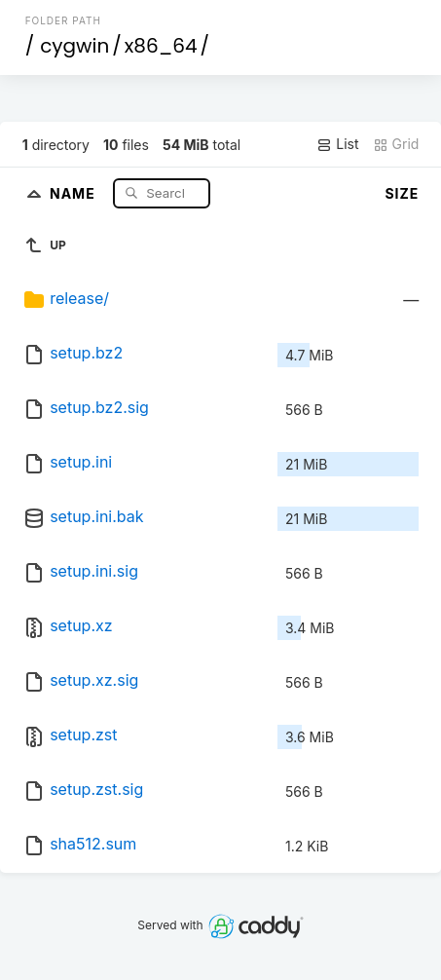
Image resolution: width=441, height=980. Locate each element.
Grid (396, 144)
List (337, 144)
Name (74, 192)
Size (402, 193)
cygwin (74, 46)
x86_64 (161, 46)
